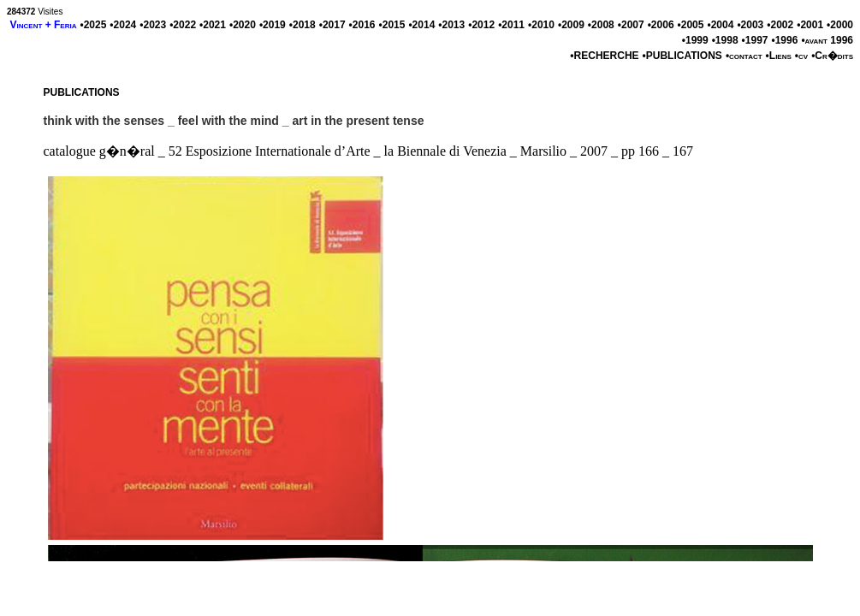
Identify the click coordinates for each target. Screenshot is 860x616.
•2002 (780, 25)
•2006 (661, 25)
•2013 (451, 25)
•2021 (213, 25)
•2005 (691, 25)
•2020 (243, 25)
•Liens (779, 56)
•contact (744, 56)
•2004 (720, 25)
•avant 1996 (827, 40)
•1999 (695, 40)
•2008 (601, 25)
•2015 (392, 25)
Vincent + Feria (44, 25)
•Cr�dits (832, 56)
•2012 (481, 25)
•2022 (183, 25)
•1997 (755, 40)
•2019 (273, 25)
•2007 (631, 25)
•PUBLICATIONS (682, 56)
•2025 (93, 25)
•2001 (810, 25)
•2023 (153, 25)
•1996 (784, 40)
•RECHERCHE (604, 56)
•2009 (571, 25)
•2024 (123, 25)
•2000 (840, 25)
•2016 (362, 25)
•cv (801, 56)
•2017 (332, 25)
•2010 (541, 25)
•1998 (725, 40)
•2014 (421, 25)
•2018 (302, 25)
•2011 (511, 25)
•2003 (750, 25)
